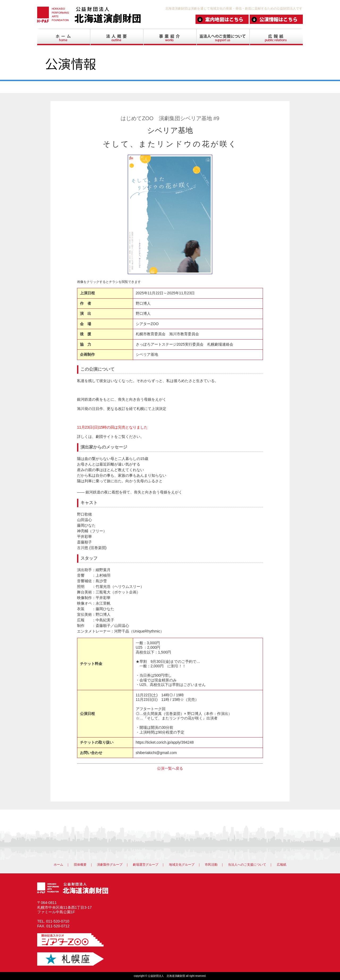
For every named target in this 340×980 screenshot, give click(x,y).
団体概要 (80, 865)
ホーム (58, 865)
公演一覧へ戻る (170, 768)
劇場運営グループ (146, 865)
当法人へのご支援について (247, 865)
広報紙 (282, 865)
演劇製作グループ (110, 865)
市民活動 (211, 865)
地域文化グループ (182, 865)
